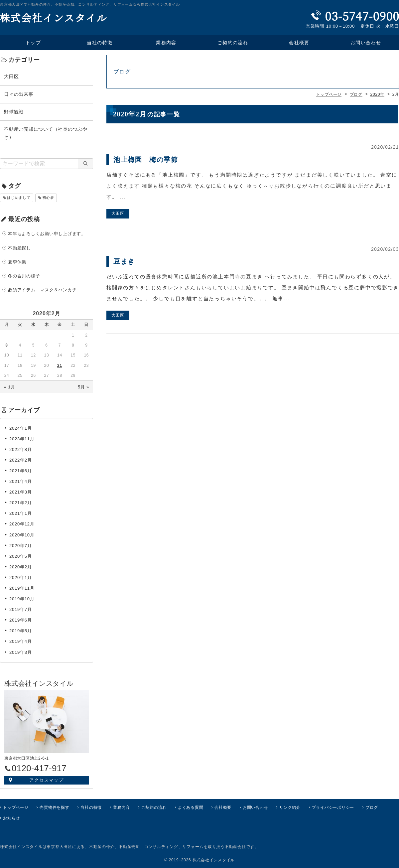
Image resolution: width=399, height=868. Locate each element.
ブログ (372, 807)
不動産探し (19, 248)
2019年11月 (22, 588)
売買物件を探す (54, 807)
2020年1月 (20, 578)
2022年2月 (20, 460)
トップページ (16, 807)
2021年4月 (20, 481)
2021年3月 (20, 492)
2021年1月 (20, 513)
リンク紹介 (290, 807)
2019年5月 (20, 631)
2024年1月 (20, 428)
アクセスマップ (47, 780)
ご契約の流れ (233, 43)
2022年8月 (20, 449)
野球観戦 (14, 111)
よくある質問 (191, 807)
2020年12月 (22, 524)
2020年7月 (20, 545)
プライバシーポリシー (333, 807)
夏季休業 (17, 262)
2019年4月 (20, 641)
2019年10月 (22, 599)
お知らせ (11, 818)
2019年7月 (20, 609)
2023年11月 (22, 439)
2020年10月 (22, 535)
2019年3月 (20, 652)
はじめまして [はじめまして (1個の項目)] (19, 198)
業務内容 (166, 43)
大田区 (11, 76)
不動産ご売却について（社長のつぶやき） (46, 133)
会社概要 (299, 43)
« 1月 (10, 387)
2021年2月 (20, 503)
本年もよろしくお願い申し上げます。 (47, 234)
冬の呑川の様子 (24, 276)
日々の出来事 (19, 94)
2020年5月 (20, 556)
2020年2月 (20, 567)
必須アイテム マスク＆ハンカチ (42, 290)
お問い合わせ (256, 807)
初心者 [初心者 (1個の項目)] (48, 198)
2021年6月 (20, 471)
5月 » (83, 387)
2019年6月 (20, 620)
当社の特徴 (100, 43)
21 (60, 365)
